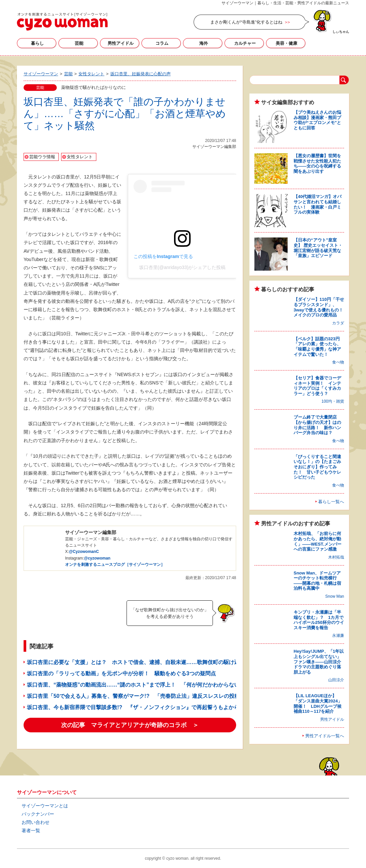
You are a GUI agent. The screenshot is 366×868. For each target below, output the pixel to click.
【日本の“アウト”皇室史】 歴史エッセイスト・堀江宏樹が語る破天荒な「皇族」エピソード (318, 248)
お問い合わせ (36, 822)
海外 (204, 43)
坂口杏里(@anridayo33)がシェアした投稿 (183, 267)
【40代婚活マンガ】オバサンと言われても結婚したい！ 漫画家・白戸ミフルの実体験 (318, 204)
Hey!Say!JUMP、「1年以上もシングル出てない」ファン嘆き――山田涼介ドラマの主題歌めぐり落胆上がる (319, 662)
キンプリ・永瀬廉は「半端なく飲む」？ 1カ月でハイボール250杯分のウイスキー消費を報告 (319, 620)
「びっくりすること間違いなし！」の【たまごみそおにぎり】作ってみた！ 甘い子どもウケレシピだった (317, 467)
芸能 (79, 43)
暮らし (37, 43)
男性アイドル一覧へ (325, 736)
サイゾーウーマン (62, 22)
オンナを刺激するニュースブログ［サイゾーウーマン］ (115, 565)
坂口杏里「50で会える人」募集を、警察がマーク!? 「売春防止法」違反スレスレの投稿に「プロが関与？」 (157, 696)
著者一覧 (31, 831)
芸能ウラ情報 (42, 157)
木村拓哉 (336, 557)
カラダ (338, 323)
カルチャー (245, 43)
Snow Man (335, 596)
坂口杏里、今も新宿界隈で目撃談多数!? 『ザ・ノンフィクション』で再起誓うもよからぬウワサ (144, 707)
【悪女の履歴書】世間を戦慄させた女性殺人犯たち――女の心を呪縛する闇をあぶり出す (317, 164)
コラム (162, 43)
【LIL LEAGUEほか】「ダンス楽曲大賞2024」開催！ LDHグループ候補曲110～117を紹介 (318, 703)
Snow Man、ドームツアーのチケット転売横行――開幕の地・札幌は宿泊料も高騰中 (317, 581)
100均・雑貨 (333, 401)
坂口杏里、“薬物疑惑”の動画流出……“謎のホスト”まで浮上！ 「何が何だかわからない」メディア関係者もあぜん (165, 685)
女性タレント (80, 157)
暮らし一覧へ (331, 502)
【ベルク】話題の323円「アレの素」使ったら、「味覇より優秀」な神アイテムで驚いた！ (317, 347)
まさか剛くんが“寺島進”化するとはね (246, 22)
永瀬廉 (338, 635)
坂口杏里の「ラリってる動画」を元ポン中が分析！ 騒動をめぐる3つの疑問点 (121, 673)
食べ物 (338, 362)
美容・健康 (286, 43)
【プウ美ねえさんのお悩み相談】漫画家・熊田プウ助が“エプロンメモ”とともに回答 (317, 120)
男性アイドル (121, 43)
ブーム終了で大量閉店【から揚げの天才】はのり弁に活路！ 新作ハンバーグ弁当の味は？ (317, 425)
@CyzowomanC (84, 552)
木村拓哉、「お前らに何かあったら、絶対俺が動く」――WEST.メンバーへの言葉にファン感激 (318, 541)
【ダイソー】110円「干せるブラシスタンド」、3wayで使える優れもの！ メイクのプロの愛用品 (320, 307)
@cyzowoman (97, 558)
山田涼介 (336, 680)
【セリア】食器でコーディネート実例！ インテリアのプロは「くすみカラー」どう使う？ (317, 386)
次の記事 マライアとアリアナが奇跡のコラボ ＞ (130, 725)
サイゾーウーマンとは (45, 806)
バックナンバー (38, 814)
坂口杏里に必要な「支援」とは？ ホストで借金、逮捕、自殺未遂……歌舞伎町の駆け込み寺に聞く (146, 662)
